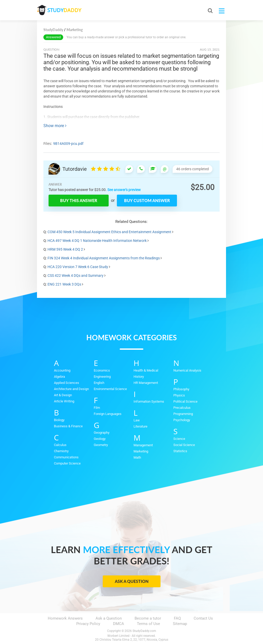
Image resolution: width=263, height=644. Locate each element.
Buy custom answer (147, 200)
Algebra (59, 377)
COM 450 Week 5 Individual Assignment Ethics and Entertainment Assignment (109, 232)
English (99, 383)
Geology (100, 439)
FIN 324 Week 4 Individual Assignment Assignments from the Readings (104, 258)
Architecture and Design (71, 389)
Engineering (102, 377)
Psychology (182, 420)
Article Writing (64, 401)
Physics (179, 395)
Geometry (101, 445)
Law (137, 420)
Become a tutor (148, 618)
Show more (55, 126)
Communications (66, 457)
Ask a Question (132, 581)
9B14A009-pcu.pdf (68, 144)
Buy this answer (79, 200)
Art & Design (63, 395)
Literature (140, 426)
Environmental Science (110, 389)
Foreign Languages (108, 414)
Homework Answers (65, 618)
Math (137, 457)
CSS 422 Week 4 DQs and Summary (76, 276)
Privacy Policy (88, 624)
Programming (183, 414)
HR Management (146, 383)
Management (143, 445)
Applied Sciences (67, 383)
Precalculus (182, 408)
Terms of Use (148, 624)
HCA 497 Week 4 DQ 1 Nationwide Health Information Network (97, 241)
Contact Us (203, 618)
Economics (102, 370)
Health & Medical (146, 370)
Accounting (62, 370)
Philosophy (181, 389)
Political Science (185, 401)
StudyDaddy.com (144, 631)
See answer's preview (124, 190)
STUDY (64, 10)
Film (97, 408)
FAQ (177, 618)
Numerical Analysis (187, 370)
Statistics (180, 451)
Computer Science (67, 463)
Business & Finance (68, 426)
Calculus (60, 445)
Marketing (141, 451)
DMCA (119, 624)
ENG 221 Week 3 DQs (64, 284)
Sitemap (180, 624)
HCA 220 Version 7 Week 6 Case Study (78, 267)
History (139, 377)
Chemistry (61, 451)
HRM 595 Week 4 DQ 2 (65, 249)
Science (179, 439)
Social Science (184, 445)
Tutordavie (75, 169)
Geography (102, 433)
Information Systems (149, 401)
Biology (59, 420)
